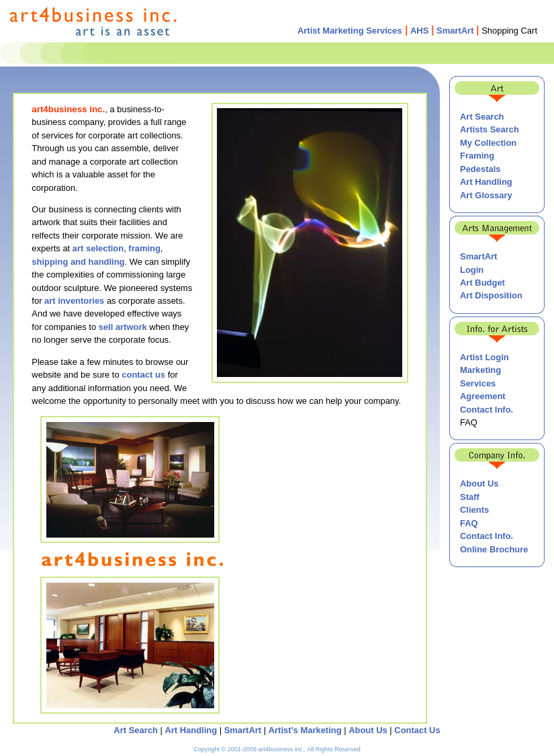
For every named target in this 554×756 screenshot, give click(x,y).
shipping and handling (78, 262)
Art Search (482, 117)
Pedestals (480, 169)
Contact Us (417, 730)
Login (472, 270)
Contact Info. (487, 410)
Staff (470, 497)
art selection (98, 248)
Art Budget (482, 283)
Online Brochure (494, 549)
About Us (479, 484)
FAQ (469, 523)
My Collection (488, 143)
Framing (477, 156)
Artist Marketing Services (350, 31)
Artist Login (484, 357)
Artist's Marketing (305, 730)
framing (143, 248)
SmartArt (455, 31)
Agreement (483, 396)
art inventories (74, 301)
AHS (419, 31)
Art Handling (486, 182)
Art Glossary (486, 195)
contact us (143, 375)
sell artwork (123, 327)
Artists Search (490, 129)
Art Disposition (491, 295)
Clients (474, 510)
